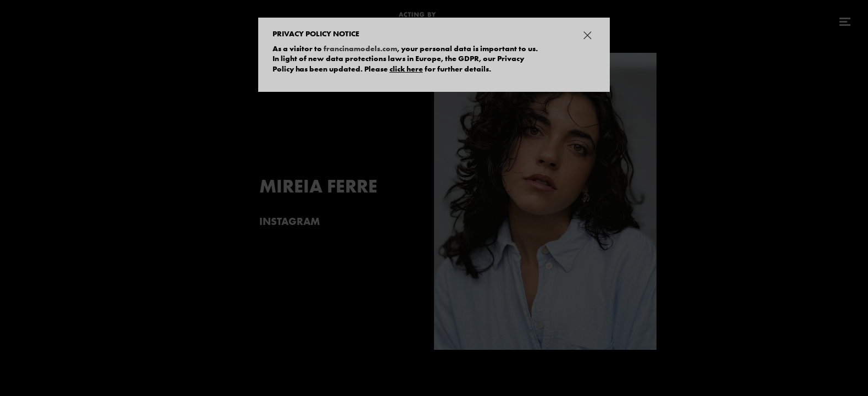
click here (406, 69)
